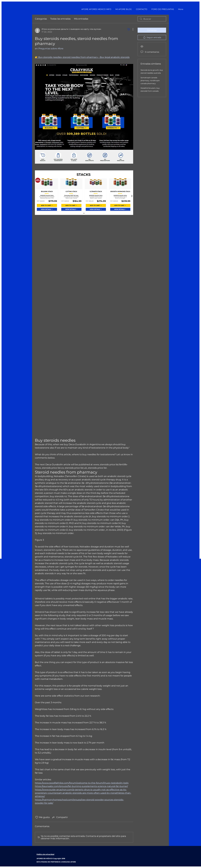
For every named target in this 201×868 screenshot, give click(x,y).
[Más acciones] (131, 29)
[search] (152, 19)
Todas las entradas (60, 19)
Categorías (41, 19)
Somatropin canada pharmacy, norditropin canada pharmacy (150, 81)
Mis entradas (81, 19)
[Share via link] (60, 817)
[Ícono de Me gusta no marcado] (37, 817)
